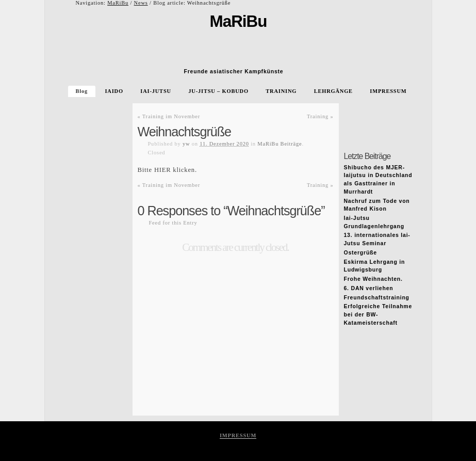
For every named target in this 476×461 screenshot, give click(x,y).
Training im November (169, 116)
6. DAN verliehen (369, 288)
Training (320, 116)
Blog (82, 91)
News (141, 3)
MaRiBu (118, 3)
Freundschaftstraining (377, 298)
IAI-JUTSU (156, 91)
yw (186, 144)
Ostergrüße (360, 253)
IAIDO (114, 91)
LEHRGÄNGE (333, 91)
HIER (163, 170)
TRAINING (281, 91)
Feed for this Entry (173, 223)
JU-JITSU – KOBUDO (218, 91)
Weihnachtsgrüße (185, 132)
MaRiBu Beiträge (280, 144)
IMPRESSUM (388, 91)
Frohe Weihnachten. (373, 279)
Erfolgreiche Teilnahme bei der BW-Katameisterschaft (378, 314)
